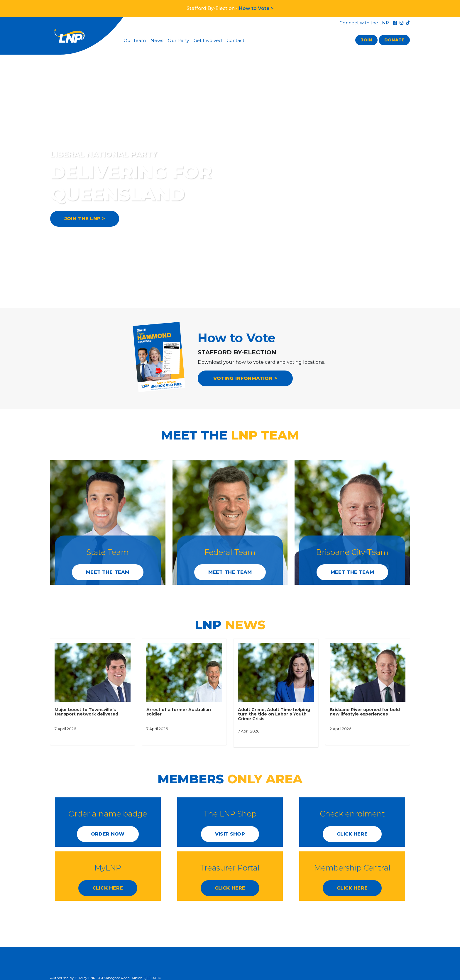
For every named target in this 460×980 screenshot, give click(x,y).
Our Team (135, 40)
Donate (394, 40)
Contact (235, 40)
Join (366, 40)
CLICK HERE (352, 834)
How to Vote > (256, 8)
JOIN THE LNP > (85, 219)
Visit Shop (230, 834)
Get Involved (208, 40)
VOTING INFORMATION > (245, 378)
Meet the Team (108, 572)
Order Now (108, 834)
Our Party (178, 40)
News (157, 40)
